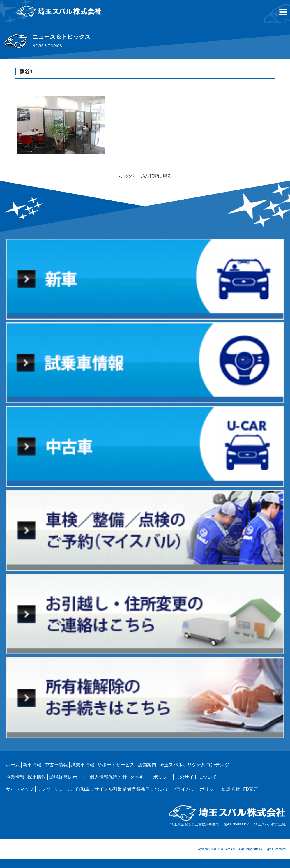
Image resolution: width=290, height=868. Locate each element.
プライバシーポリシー (195, 789)
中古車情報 (56, 765)
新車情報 (32, 765)
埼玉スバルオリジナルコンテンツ (194, 765)
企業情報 (15, 777)
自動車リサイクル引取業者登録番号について (122, 789)
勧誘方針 (231, 789)
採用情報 (37, 777)
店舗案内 (147, 765)
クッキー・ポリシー (151, 777)
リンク (44, 789)
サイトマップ (20, 789)
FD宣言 (251, 789)
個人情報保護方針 (108, 777)
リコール (63, 789)
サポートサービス (116, 765)
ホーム (13, 765)
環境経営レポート (68, 777)
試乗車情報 (83, 765)
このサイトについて (196, 777)
